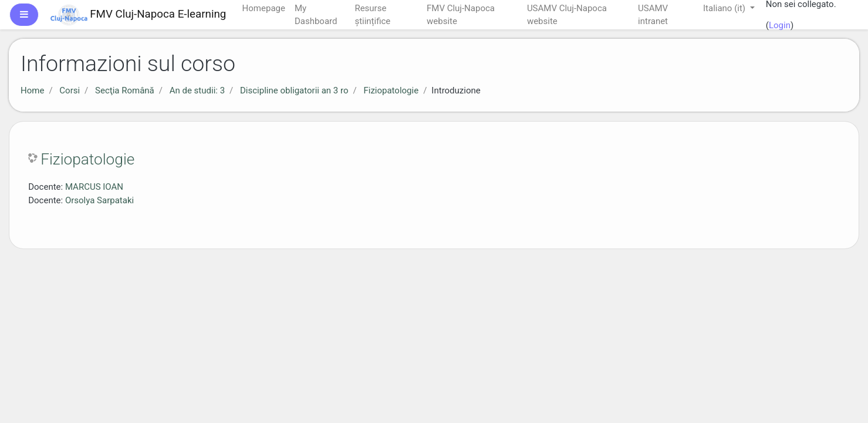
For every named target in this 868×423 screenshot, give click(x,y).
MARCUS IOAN (94, 187)
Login (780, 25)
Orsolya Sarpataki (99, 200)
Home (32, 90)
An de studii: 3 (197, 90)
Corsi (70, 90)
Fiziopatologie (391, 90)
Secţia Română (125, 90)
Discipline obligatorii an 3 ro (294, 90)
